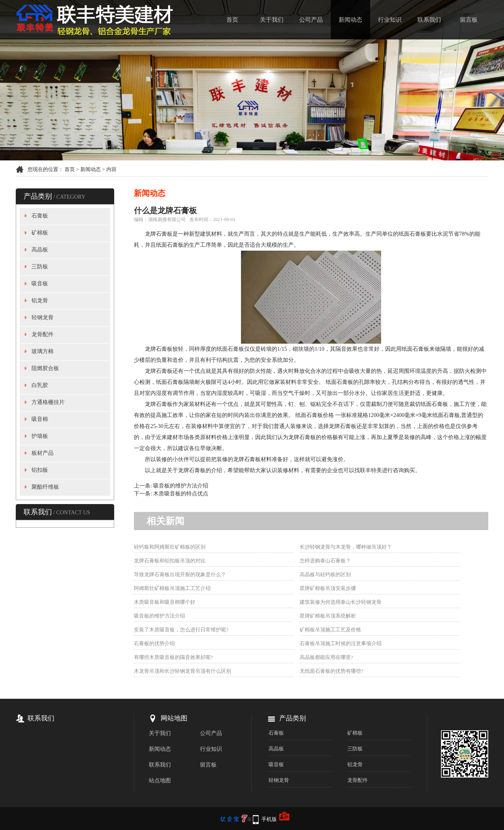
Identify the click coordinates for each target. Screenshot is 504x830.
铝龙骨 (40, 301)
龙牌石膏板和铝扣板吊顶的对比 (170, 561)
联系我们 (429, 20)
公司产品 (311, 20)
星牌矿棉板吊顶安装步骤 (328, 588)
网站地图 (174, 718)
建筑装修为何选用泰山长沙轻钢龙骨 (341, 602)
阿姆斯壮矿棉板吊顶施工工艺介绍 (172, 588)
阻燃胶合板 (45, 368)
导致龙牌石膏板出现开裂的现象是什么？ (180, 574)
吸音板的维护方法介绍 (181, 486)
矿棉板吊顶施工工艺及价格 (330, 630)
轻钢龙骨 (43, 317)
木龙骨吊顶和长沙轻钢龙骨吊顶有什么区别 (183, 671)
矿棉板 (40, 233)
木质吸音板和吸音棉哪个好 (165, 602)
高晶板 (40, 250)
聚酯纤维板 (45, 487)
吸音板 (40, 284)
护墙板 (40, 436)
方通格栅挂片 (48, 402)
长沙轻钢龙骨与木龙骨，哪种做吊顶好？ (346, 547)
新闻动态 (350, 20)
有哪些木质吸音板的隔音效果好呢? (173, 657)
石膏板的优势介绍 (154, 643)
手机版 (269, 819)
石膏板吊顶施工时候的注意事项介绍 (341, 643)
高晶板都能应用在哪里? (326, 657)
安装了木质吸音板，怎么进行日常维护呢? (181, 630)
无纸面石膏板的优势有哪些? (332, 671)
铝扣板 (40, 470)
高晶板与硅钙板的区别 (325, 574)
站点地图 (160, 781)
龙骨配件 (43, 334)
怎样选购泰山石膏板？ (325, 561)
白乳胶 (40, 385)
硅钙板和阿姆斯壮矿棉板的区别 (170, 547)
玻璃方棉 (43, 351)
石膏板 (40, 216)
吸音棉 (40, 419)
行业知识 (390, 20)
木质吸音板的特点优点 (181, 494)
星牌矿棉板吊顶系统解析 (328, 616)
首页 (232, 20)
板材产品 (43, 453)
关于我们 (272, 20)
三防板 (40, 267)
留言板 (469, 20)
